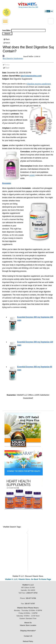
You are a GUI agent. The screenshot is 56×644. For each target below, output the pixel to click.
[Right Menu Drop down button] (51, 21)
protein (32, 175)
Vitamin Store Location (28, 625)
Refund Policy (28, 641)
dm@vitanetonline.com (31, 76)
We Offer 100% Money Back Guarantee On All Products (7, 12)
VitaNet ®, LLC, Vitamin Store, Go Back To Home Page (28, 579)
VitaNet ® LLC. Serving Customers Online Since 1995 (28, 5)
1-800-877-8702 (32, 593)
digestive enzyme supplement (39, 84)
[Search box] (28, 30)
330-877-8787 (30, 604)
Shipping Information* (28, 631)
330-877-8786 (31, 598)
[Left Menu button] (5, 21)
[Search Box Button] (7, 34)
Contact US (28, 636)
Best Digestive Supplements (13, 58)
